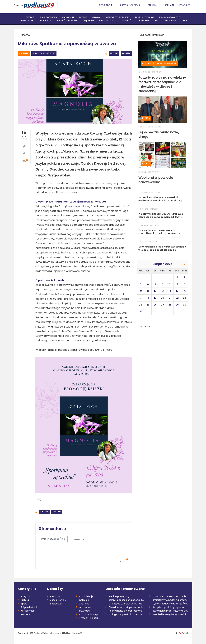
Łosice (83, 17)
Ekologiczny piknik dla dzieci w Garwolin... (127, 614)
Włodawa (170, 20)
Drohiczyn (45, 20)
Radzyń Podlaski (144, 17)
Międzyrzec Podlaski (117, 17)
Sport (24, 604)
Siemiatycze (26, 20)
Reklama (170, 5)
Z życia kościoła (30, 607)
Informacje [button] (106, 5)
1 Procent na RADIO (90, 618)
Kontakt (185, 5)
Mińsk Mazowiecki (170, 17)
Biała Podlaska (48, 17)
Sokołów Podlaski (67, 20)
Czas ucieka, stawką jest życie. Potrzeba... (171, 596)
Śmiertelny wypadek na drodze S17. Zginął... (171, 600)
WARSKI (185, 633)
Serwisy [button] (153, 5)
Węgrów (89, 20)
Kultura (24, 53)
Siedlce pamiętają (119, 596)
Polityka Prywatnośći (73, 633)
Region (146, 118)
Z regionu (26, 596)
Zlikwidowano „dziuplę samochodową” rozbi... (127, 607)
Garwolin (68, 17)
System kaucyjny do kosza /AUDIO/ (171, 604)
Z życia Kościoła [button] (131, 5)
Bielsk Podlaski (108, 20)
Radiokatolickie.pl (89, 614)
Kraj (184, 20)
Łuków (96, 17)
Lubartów (128, 20)
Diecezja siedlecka (166, 64)
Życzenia (84, 604)
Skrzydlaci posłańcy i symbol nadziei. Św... (171, 607)
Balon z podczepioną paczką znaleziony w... (127, 600)
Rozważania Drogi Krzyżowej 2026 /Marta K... (171, 611)
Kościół (147, 64)
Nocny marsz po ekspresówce (125, 611)
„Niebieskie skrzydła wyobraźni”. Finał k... (171, 614)
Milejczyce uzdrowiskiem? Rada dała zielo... (127, 604)
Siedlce (30, 17)
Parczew (18, 5)
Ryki (157, 20)
